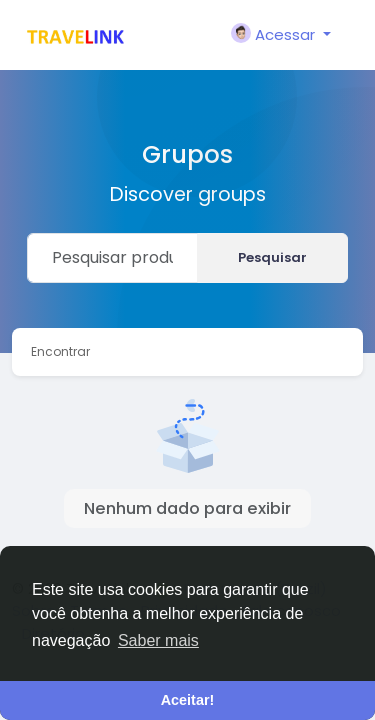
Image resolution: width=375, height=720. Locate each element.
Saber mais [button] (158, 640)
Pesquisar (272, 257)
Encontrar (60, 351)
